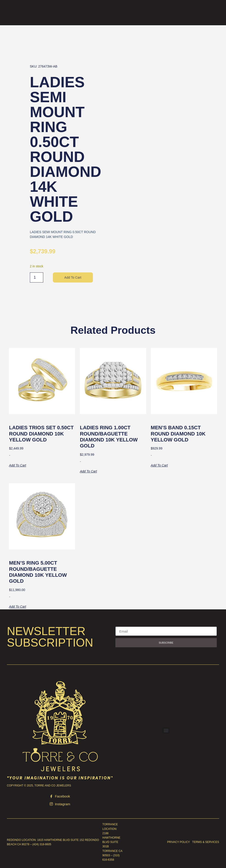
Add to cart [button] (17, 465)
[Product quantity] (37, 277)
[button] (166, 730)
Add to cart (73, 277)
